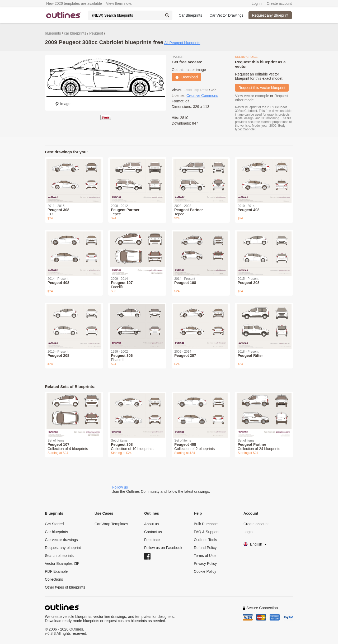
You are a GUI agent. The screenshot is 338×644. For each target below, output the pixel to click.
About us (151, 524)
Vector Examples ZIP (62, 563)
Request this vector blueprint (262, 88)
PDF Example (56, 571)
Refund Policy (205, 548)
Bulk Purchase (206, 524)
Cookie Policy (205, 571)
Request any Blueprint (270, 15)
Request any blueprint (63, 548)
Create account (279, 3)
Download (186, 77)
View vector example (252, 96)
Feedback (152, 540)
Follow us (120, 487)
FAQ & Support (206, 532)
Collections (54, 579)
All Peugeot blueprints (182, 43)
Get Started (54, 524)
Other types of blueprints (65, 587)
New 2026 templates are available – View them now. (89, 3)
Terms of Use (205, 556)
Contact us (153, 532)
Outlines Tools (205, 540)
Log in (257, 3)
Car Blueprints (191, 15)
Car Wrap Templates (111, 524)
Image (63, 104)
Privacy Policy (205, 563)
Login (248, 532)
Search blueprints (59, 556)
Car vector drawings (61, 540)
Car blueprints (56, 532)
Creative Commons (202, 96)
